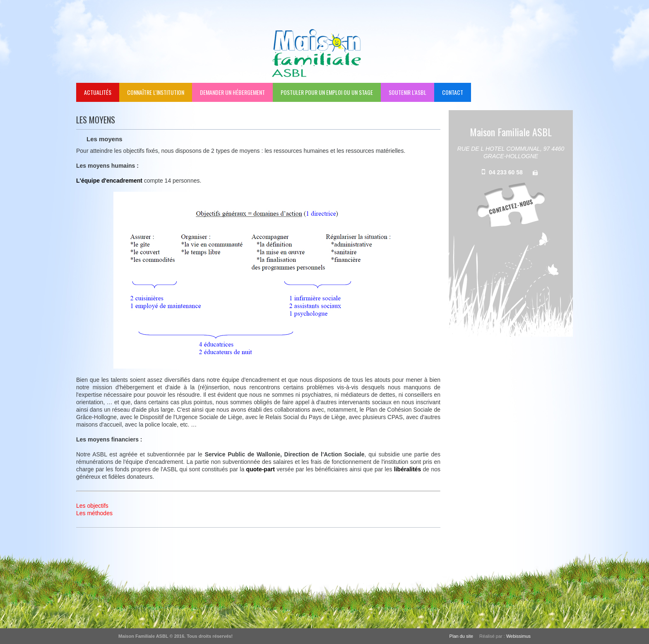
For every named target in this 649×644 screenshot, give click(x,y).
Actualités (98, 92)
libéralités (407, 469)
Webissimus (518, 636)
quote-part (261, 469)
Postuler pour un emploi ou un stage (327, 92)
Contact (453, 92)
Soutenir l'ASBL (407, 92)
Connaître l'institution (156, 92)
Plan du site (461, 636)
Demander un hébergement (232, 92)
